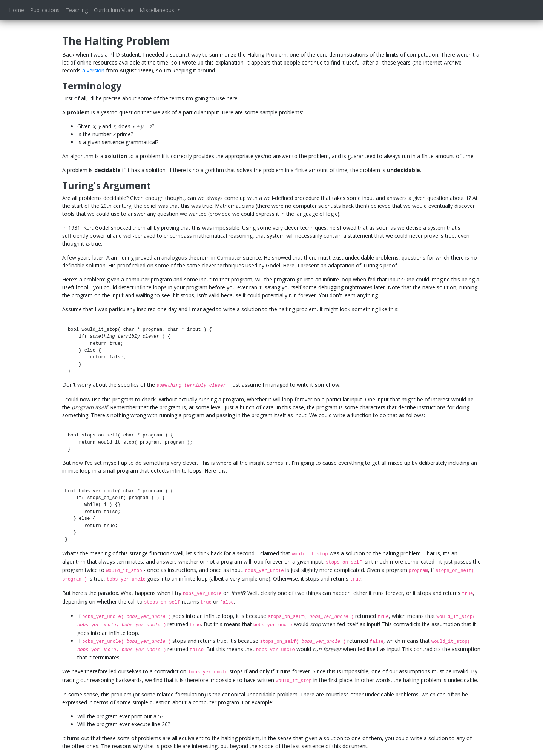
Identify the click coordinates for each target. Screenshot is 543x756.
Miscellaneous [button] (158, 10)
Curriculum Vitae (114, 10)
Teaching (77, 10)
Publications (45, 10)
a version (93, 70)
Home (17, 10)
